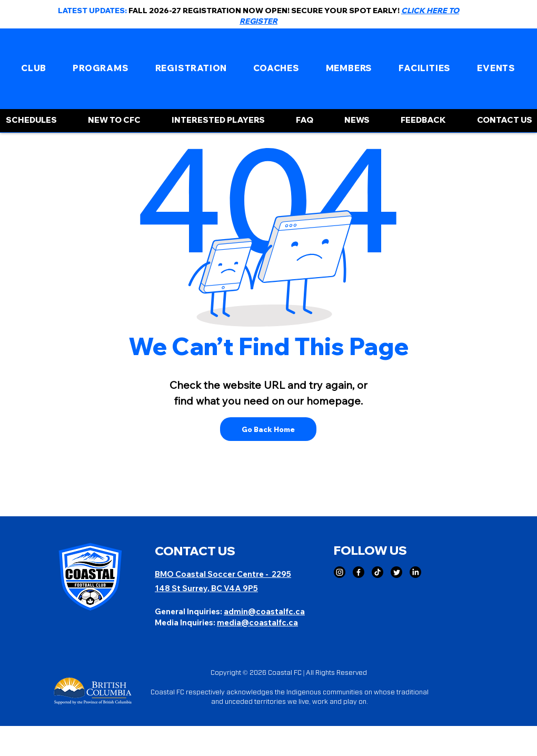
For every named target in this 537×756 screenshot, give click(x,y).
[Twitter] (396, 572)
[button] (34, 68)
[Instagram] (340, 572)
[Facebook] (359, 572)
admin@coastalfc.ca (264, 611)
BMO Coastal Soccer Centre (210, 574)
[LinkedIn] (415, 572)
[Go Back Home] (268, 429)
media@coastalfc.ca (257, 622)
